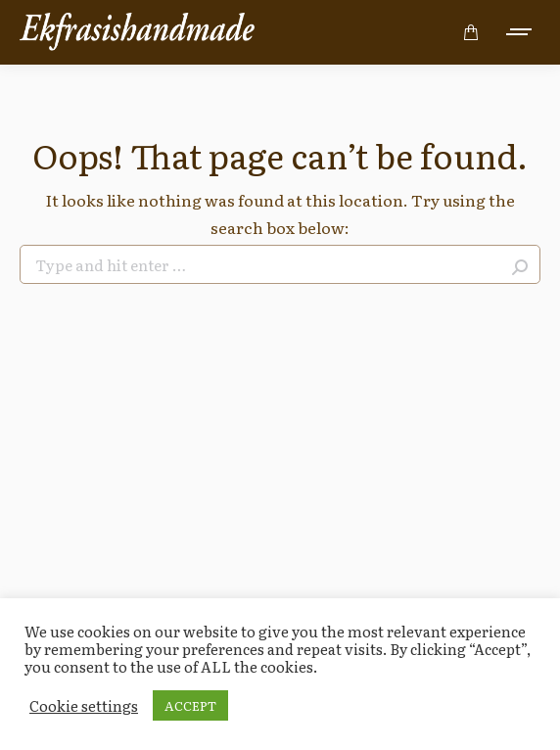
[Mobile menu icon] (520, 32)
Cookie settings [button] (84, 706)
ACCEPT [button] (190, 705)
